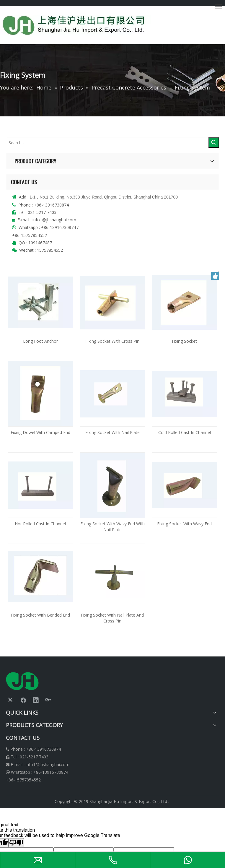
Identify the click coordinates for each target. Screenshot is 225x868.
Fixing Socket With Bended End (40, 615)
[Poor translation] (16, 843)
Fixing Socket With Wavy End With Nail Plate (112, 527)
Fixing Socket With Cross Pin (112, 341)
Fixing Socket (184, 341)
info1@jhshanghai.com (55, 220)
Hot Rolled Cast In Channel (40, 524)
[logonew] (22, 681)
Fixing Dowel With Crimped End (40, 432)
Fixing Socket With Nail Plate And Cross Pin (112, 618)
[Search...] (107, 143)
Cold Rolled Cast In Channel (185, 432)
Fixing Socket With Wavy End (184, 524)
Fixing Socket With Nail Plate (112, 432)
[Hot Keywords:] (214, 142)
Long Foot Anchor (40, 341)
